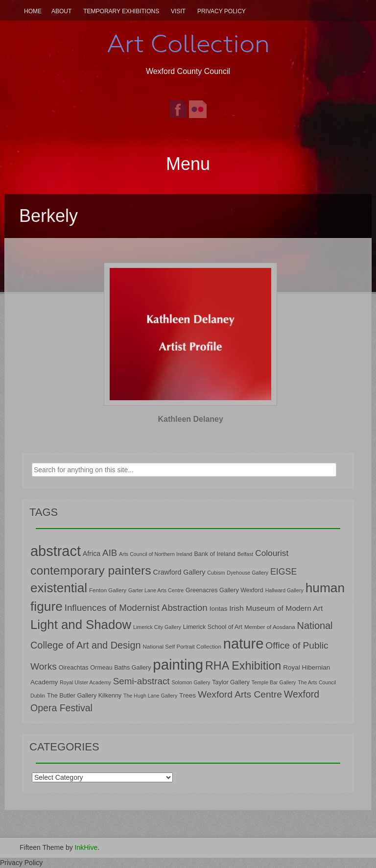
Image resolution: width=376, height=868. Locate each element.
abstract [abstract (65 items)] (56, 551)
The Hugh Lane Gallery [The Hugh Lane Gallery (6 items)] (150, 696)
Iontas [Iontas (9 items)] (219, 609)
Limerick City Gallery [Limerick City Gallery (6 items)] (157, 627)
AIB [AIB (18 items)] (110, 553)
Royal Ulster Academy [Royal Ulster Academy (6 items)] (85, 682)
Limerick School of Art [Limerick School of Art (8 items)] (213, 627)
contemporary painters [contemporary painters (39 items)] (91, 570)
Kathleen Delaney (191, 419)
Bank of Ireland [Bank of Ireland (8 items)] (214, 554)
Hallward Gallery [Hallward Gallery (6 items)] (284, 590)
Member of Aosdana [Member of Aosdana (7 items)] (270, 627)
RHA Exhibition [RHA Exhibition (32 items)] (243, 666)
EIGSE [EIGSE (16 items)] (284, 572)
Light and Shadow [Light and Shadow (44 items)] (81, 625)
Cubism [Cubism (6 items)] (216, 573)
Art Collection (188, 44)
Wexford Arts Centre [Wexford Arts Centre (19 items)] (240, 694)
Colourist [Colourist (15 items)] (272, 553)
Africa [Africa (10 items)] (92, 554)
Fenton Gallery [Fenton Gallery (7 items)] (108, 590)
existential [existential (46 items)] (59, 588)
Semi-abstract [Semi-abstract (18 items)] (141, 681)
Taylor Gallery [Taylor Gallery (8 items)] (231, 682)
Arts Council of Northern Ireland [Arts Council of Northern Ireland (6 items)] (155, 554)
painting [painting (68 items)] (178, 664)
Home (33, 11)
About (61, 11)
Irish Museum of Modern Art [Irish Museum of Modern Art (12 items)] (276, 608)
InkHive (86, 847)
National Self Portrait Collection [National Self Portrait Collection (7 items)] (182, 646)
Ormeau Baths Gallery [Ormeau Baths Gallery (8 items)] (120, 668)
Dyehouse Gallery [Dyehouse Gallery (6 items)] (247, 573)
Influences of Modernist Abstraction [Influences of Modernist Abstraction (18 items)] (136, 608)
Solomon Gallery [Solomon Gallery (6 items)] (191, 682)
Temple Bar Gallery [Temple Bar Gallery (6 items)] (274, 682)
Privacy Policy (222, 11)
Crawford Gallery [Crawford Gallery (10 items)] (179, 572)
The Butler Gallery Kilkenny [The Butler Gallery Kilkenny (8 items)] (84, 696)
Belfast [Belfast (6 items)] (246, 554)
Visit (178, 11)
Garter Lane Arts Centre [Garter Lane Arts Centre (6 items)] (156, 590)
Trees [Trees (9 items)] (188, 695)
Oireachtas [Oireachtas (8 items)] (74, 668)
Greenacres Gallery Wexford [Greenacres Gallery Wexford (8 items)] (224, 590)
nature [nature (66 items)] (244, 644)
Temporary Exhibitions (121, 11)
